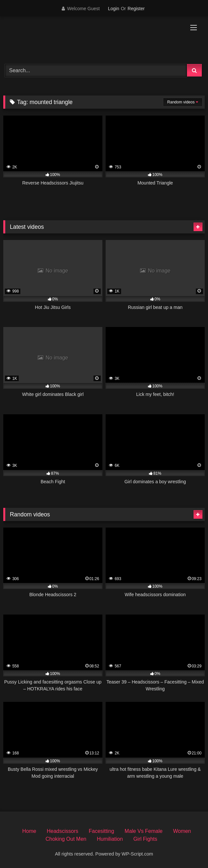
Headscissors (62, 831)
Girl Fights (145, 839)
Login (114, 9)
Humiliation (110, 839)
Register (136, 9)
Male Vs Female (144, 831)
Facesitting (101, 831)
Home (29, 831)
